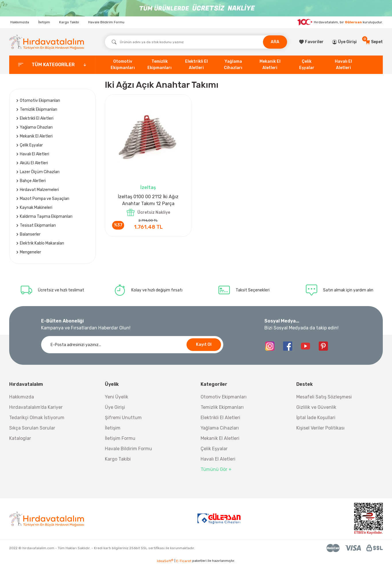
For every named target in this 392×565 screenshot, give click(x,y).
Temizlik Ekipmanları (222, 407)
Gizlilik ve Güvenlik (316, 407)
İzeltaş (148, 187)
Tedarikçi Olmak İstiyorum (37, 418)
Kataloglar (20, 438)
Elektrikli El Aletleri (220, 418)
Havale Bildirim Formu (106, 22)
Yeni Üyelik (117, 397)
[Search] (196, 42)
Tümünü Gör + (216, 469)
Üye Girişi (115, 407)
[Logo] (47, 42)
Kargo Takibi (69, 22)
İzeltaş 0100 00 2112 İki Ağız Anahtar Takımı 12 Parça (148, 200)
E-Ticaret (184, 561)
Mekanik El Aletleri (220, 438)
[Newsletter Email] (132, 345)
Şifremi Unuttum (123, 418)
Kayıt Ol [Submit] (204, 344)
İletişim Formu (120, 438)
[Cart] (374, 42)
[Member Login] (344, 42)
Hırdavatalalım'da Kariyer (36, 407)
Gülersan (353, 22)
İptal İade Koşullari (316, 418)
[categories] (52, 65)
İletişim (44, 22)
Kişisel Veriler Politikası (320, 428)
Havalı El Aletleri (218, 459)
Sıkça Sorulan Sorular (32, 428)
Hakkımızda (20, 22)
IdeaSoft (165, 561)
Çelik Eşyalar (214, 449)
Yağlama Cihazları (220, 428)
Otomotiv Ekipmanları (224, 397)
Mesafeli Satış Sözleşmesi (324, 397)
